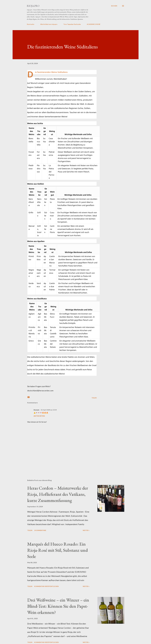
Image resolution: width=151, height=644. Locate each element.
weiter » (86, 530)
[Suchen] (114, 6)
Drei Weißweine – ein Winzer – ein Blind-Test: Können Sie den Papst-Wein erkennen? (58, 606)
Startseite (31, 24)
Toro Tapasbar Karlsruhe (72, 24)
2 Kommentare (40, 530)
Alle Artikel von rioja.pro (49, 24)
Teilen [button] (94, 398)
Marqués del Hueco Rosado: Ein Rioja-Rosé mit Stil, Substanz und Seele (58, 550)
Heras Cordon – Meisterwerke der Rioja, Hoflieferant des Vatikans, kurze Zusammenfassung (58, 494)
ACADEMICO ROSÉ (94, 24)
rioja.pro (33, 6)
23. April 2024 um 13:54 (49, 410)
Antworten (39, 416)
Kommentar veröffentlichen (46, 586)
